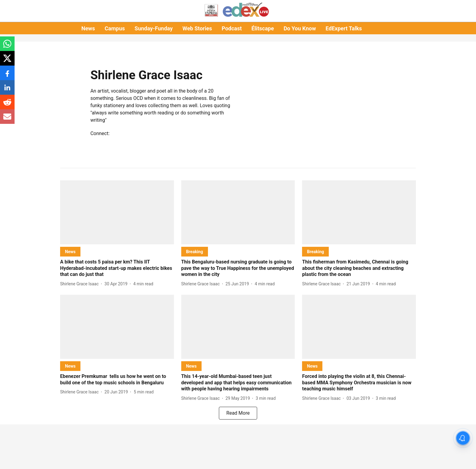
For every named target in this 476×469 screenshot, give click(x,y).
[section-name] (70, 251)
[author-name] (81, 284)
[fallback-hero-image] (117, 212)
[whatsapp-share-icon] (7, 47)
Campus (115, 28)
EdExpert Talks (344, 28)
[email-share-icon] (7, 120)
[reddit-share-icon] (7, 105)
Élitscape (263, 28)
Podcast (232, 28)
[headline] (117, 268)
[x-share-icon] (7, 61)
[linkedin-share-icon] (7, 91)
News (88, 28)
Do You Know (300, 28)
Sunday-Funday (154, 28)
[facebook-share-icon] (7, 76)
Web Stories (197, 28)
